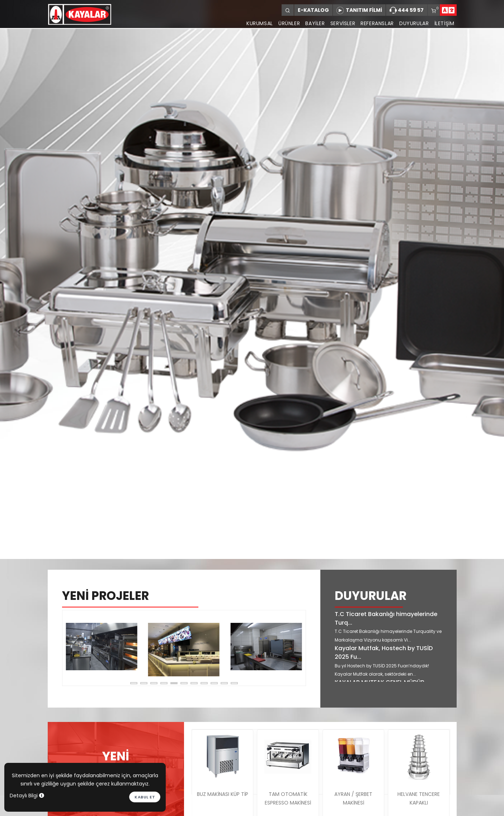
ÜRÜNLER (284, 23)
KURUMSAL (254, 23)
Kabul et (145, 797)
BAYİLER (311, 23)
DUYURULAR (413, 23)
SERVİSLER (340, 23)
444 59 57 (407, 10)
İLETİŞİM (444, 23)
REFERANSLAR (375, 23)
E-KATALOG (313, 10)
